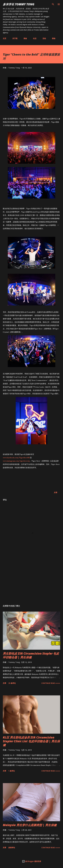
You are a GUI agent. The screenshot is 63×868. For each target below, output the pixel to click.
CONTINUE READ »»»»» (51, 683)
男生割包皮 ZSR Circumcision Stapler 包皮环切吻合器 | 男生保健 (31, 655)
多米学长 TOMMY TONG (19, 4)
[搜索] (53, 4)
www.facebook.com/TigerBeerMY (16, 458)
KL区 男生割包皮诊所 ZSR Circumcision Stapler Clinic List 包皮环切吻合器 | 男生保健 (31, 741)
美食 (25, 38)
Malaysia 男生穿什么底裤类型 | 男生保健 (30, 825)
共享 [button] (56, 492)
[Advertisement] (31, 580)
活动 (44, 38)
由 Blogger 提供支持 (31, 861)
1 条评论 (12, 771)
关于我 (15, 38)
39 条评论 (12, 683)
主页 (5, 38)
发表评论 (12, 848)
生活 (35, 38)
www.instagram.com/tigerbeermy (16, 461)
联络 (54, 38)
